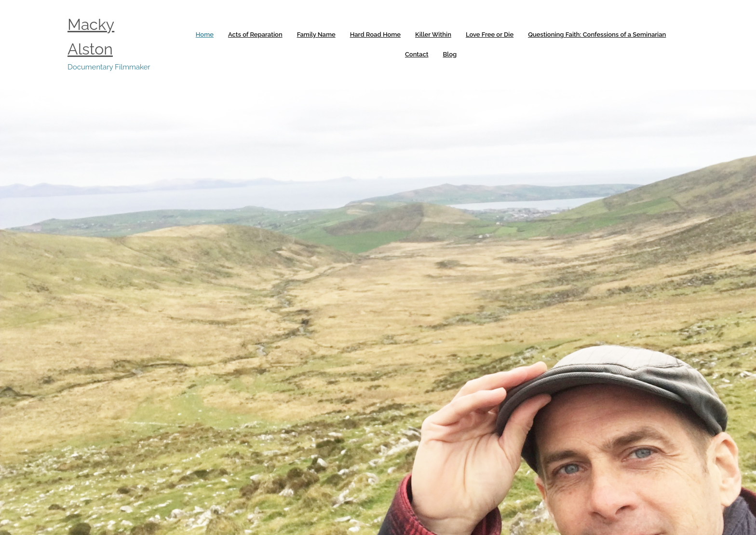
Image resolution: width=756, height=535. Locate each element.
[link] (205, 35)
